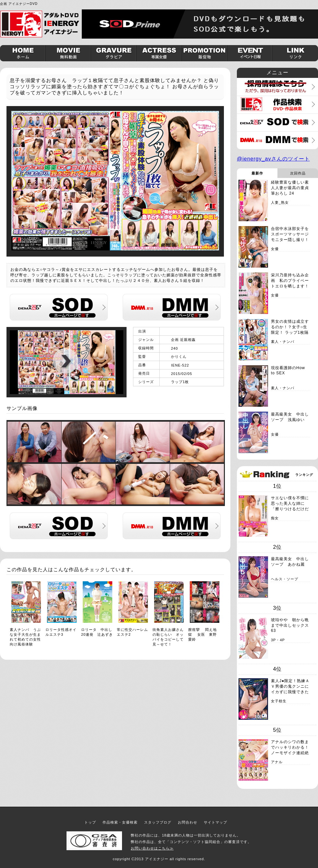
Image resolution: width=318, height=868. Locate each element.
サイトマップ (215, 822)
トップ (90, 822)
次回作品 (298, 173)
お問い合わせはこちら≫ (152, 848)
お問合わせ (188, 822)
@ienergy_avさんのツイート (273, 159)
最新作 (257, 173)
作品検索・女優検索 (120, 822)
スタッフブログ (158, 822)
